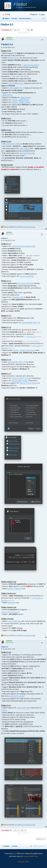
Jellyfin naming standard (31, 65)
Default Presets (14, 58)
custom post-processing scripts (24, 246)
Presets (4, 710)
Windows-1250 (31, 337)
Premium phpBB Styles (30, 856)
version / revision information (24, 350)
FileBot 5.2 (5, 647)
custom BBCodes (14, 621)
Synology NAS (36, 346)
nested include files (27, 276)
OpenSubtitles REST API (31, 323)
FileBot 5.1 (5, 238)
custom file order (24, 708)
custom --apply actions (20, 100)
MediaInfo (11, 602)
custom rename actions (28, 383)
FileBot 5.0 (7, 25)
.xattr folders (24, 148)
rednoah (9, 38)
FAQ (16, 227)
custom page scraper (20, 381)
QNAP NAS (4, 348)
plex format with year (25, 283)
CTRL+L (21, 83)
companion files (18, 297)
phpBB (16, 853)
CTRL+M (11, 88)
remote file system (17, 696)
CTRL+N (21, 88)
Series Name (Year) (13, 144)
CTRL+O (11, 83)
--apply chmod (7, 95)
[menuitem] (7, 14)
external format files (27, 153)
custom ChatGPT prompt (21, 378)
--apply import (25, 97)
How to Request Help (28, 227)
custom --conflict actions (21, 102)
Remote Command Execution (10, 612)
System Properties (15, 589)
